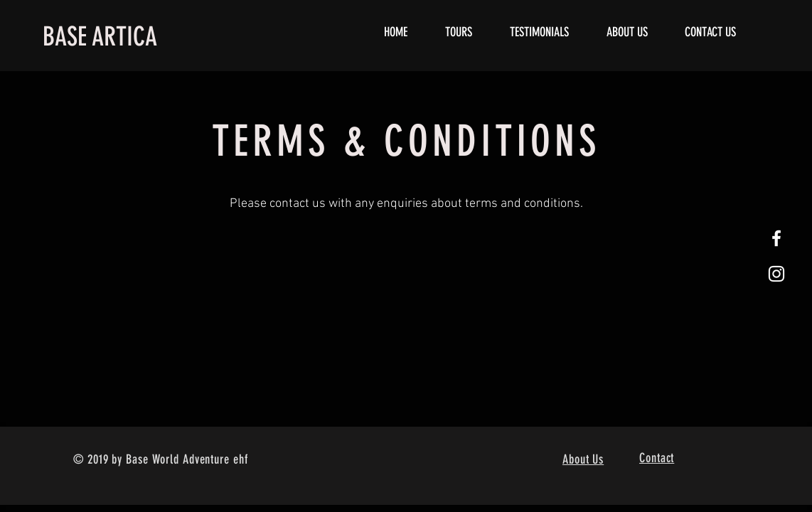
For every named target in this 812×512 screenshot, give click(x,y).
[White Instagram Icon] (776, 274)
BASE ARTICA (100, 36)
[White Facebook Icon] (776, 238)
